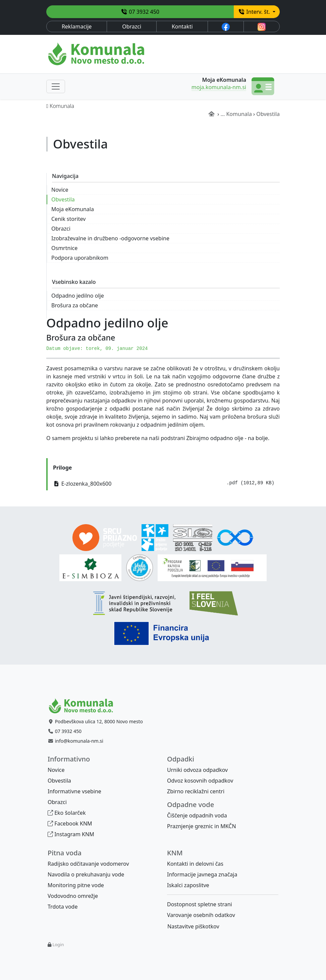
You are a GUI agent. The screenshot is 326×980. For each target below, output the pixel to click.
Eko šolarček (67, 813)
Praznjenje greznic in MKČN (202, 826)
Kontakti (182, 26)
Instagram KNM (71, 834)
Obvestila (63, 199)
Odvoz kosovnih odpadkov (200, 781)
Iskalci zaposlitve (188, 885)
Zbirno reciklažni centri (196, 791)
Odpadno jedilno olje (78, 296)
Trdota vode (63, 907)
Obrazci (132, 26)
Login (58, 944)
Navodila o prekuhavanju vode (86, 874)
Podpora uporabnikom (80, 258)
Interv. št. (255, 12)
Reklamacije (77, 26)
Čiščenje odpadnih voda (197, 815)
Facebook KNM (70, 823)
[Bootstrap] (84, 706)
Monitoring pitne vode (76, 885)
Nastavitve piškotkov (193, 926)
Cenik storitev (68, 219)
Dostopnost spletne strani (200, 904)
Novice (60, 190)
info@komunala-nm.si (79, 741)
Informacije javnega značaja (202, 874)
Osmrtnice (64, 248)
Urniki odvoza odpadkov (197, 770)
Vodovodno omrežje (73, 896)
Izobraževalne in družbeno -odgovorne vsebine (110, 238)
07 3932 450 (140, 12)
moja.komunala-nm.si (219, 87)
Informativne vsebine (74, 791)
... (223, 114)
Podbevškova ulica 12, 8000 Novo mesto (99, 721)
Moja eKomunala (73, 209)
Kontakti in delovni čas (195, 864)
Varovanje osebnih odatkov (201, 915)
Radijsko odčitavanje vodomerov (88, 864)
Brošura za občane (75, 305)
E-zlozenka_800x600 (164, 483)
